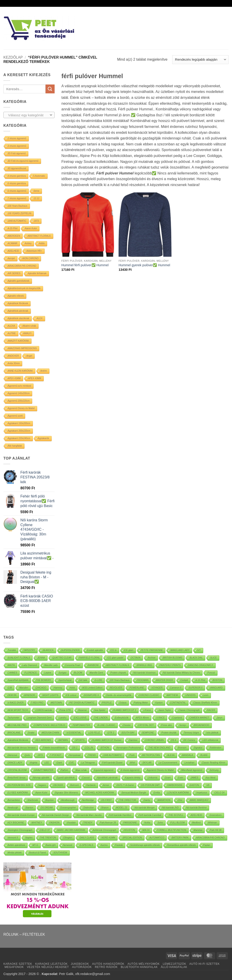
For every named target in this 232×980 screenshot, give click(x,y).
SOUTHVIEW (60, 853)
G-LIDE (98, 680)
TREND (92, 755)
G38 (10, 688)
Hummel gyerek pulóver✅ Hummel (144, 265)
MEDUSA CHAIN (51, 733)
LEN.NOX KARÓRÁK (178, 793)
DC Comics (190, 740)
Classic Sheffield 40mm (205, 703)
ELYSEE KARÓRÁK (18, 793)
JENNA (41, 658)
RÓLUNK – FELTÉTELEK (24, 934)
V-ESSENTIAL (74, 733)
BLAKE (204, 755)
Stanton (29, 808)
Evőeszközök (122, 718)
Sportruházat (65, 680)
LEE (47, 763)
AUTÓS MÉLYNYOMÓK (144, 964)
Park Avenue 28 (108, 823)
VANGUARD (216, 688)
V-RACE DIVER (16, 703)
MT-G (35, 845)
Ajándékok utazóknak (18, 318)
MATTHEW (172, 695)
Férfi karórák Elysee (112, 763)
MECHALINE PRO (17, 725)
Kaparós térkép (133, 778)
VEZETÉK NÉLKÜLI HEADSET (48, 967)
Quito (27, 755)
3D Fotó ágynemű (17, 153)
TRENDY (88, 823)
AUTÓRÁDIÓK (82, 967)
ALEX (40, 318)
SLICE (214, 658)
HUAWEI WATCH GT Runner (107, 740)
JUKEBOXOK (80, 964)
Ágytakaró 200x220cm (19, 431)
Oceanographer (68, 808)
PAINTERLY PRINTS (170, 665)
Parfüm (65, 770)
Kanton (159, 703)
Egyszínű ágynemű (104, 770)
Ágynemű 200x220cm (19, 401)
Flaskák (119, 845)
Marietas (198, 830)
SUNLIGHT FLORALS (19, 658)
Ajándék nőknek (16, 296)
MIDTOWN (56, 703)
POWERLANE (137, 688)
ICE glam (129, 650)
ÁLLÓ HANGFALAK (174, 967)
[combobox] (29, 115)
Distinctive (89, 808)
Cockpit (184, 680)
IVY (199, 650)
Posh (132, 755)
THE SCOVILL (176, 815)
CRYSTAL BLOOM (17, 770)
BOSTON (217, 680)
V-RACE (161, 718)
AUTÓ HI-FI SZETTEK (205, 964)
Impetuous (202, 793)
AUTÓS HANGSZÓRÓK (108, 964)
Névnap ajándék (41, 778)
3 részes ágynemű (17, 146)
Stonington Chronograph (20, 830)
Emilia (157, 793)
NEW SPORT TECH (18, 710)
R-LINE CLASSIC (106, 725)
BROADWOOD (202, 725)
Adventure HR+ (34, 251)
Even (181, 778)
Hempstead (75, 755)
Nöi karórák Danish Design (56, 815)
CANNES (12, 673)
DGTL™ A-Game (125, 785)
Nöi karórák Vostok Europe (21, 815)
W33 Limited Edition (93, 688)
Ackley (28, 243)
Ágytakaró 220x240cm (19, 438)
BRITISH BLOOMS (173, 658)
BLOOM (78, 673)
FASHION (55, 823)
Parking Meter (141, 703)
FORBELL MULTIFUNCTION (172, 830)
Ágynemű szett (15, 416)
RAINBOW (93, 665)
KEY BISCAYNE (16, 823)
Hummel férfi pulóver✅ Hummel (85, 265)
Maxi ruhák (81, 770)
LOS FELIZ (94, 733)
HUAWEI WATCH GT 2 (125, 710)
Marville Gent (96, 673)
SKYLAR (147, 763)
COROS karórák (44, 710)
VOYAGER (157, 688)
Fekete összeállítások (54, 748)
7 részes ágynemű (17, 198)
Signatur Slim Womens (67, 793)
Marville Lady (51, 665)
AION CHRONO (31, 258)
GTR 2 (111, 733)
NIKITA (11, 665)
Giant (59, 763)
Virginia (33, 763)
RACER (211, 710)
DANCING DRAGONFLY (201, 665)
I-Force (147, 710)
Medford (197, 823)
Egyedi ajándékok (66, 778)
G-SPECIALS (87, 845)
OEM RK (12, 695)
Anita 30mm (14, 363)
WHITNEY (37, 823)
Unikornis (153, 778)
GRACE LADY (15, 763)
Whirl (133, 763)
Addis (42, 243)
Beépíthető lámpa (17, 778)
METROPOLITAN (151, 755)
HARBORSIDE (175, 785)
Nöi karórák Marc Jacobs (89, 815)
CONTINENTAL (178, 703)
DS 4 (174, 740)
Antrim (44, 371)
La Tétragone (88, 763)
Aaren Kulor (31, 228)
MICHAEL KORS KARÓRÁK (100, 793)
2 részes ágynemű (17, 138)
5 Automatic (39, 176)
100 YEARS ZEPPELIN (19, 213)
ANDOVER (13, 356)
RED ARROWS (43, 740)
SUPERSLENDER (70, 650)
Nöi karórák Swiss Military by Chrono (182, 673)
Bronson (182, 748)
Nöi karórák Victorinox (145, 673)
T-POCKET (56, 755)
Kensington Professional (129, 748)
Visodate (71, 823)
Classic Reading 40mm (214, 763)
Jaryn (220, 718)
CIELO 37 (45, 830)
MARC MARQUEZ (199, 800)
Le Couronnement (168, 763)
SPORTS (80, 740)
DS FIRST (107, 800)
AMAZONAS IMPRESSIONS (22, 348)
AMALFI (27, 333)
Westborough (68, 800)
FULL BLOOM (178, 823)
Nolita (147, 823)
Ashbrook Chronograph (105, 830)
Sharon (105, 808)
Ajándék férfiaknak (37, 273)
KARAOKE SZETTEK (18, 964)
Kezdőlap (13, 57)
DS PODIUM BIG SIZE (19, 785)
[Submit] (50, 89)
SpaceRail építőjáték (18, 680)
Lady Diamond (29, 665)
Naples (29, 838)
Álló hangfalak (15, 446)
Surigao (63, 673)
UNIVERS (191, 695)
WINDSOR (29, 695)
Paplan (207, 845)
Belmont (75, 785)
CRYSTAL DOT (146, 725)
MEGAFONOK (14, 967)
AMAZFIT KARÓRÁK (18, 341)
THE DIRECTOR (128, 800)
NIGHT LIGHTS (51, 695)
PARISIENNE (130, 823)
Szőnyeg (214, 770)
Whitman (212, 823)
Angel (29, 356)
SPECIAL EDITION (132, 838)
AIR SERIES (14, 273)
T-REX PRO (37, 703)
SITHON (105, 748)
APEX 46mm (142, 718)
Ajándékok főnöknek (18, 303)
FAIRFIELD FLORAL (89, 658)
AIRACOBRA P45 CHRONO (22, 266)
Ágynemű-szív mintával (19, 386)
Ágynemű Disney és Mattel (21, 408)
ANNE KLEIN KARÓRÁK (20, 371)
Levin (206, 695)
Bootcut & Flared (38, 853)
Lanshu (63, 718)
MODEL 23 (122, 808)
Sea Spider (100, 710)
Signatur (198, 748)
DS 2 (75, 748)
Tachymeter (14, 718)
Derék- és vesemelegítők (119, 695)
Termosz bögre (191, 733)
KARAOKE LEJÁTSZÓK (52, 964)
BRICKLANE (14, 733)
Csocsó (86, 778)
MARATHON (164, 800)
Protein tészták (169, 733)
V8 (208, 785)
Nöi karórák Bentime (197, 808)
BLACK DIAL (196, 658)
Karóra (104, 845)
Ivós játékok (212, 733)
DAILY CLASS (87, 838)
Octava (123, 703)
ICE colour (71, 695)
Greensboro (216, 815)
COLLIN (89, 748)
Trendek (12, 650)
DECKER (58, 785)
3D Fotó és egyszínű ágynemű (23, 161)
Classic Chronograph (189, 710)
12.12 (37, 198)
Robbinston (216, 748)
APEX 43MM (35, 378)
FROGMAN (143, 680)
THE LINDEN (101, 718)
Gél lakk (83, 680)
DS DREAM (47, 808)
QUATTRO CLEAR (62, 658)
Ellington (68, 838)
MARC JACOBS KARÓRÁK (71, 830)
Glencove (12, 755)
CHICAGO (41, 688)
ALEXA (11, 326)
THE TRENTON (48, 838)
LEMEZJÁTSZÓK (175, 964)
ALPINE (12, 333)
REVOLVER (116, 688)
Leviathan (190, 763)
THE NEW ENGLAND (160, 748)
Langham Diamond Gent (39, 718)
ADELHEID (13, 251)
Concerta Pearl (73, 665)
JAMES (195, 778)
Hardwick (91, 785)
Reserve (83, 710)
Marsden (24, 688)
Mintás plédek (15, 853)
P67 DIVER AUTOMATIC (82, 703)
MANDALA (188, 755)
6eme (37, 191)
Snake (31, 733)
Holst (72, 688)
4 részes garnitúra (17, 176)
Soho (160, 823)
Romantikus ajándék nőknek (181, 845)
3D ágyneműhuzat (17, 168)
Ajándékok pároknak (18, 311)
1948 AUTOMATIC (17, 221)
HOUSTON (129, 830)
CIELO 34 (220, 793)
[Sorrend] (200, 60)
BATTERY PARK (180, 838)
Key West (211, 778)
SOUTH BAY (128, 733)
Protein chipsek (118, 673)
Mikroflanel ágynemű (192, 770)
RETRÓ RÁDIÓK (106, 967)
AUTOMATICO (157, 838)
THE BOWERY (44, 680)
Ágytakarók (43, 438)
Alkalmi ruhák (29, 326)
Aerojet (11, 258)
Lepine (48, 673)
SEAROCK (48, 650)
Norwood (68, 845)
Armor (106, 785)
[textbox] (28, 115)
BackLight (51, 845)
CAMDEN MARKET (199, 718)
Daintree (133, 740)
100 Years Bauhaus (18, 206)
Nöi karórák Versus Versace (22, 748)
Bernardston (14, 800)
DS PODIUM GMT (151, 785)
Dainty (147, 800)
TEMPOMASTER (81, 725)
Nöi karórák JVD (170, 808)
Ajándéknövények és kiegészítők (24, 288)
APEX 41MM (14, 378)
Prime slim (167, 725)
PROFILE (107, 703)
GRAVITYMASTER (44, 770)
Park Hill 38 (216, 830)
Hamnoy (58, 688)
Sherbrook (33, 800)
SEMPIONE (148, 733)
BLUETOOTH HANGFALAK (139, 967)
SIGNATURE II (91, 695)
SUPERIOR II (196, 688)
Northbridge (88, 800)
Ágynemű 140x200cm (19, 393)
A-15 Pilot (13, 228)
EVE (72, 763)
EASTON (195, 785)
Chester (127, 725)
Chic (180, 800)
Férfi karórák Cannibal (150, 815)
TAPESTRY (29, 650)
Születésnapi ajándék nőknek (145, 845)
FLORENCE (31, 673)
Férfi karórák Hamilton (120, 815)
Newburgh (13, 808)
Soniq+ (183, 725)
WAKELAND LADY (180, 650)
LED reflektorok (210, 740)
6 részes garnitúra (17, 183)
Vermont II (13, 838)
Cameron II (176, 688)
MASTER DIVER (164, 680)
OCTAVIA (136, 658)
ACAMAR (13, 243)
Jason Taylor (165, 710)
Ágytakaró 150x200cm (19, 423)
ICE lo (113, 650)
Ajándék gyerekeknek (19, 281)
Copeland (177, 718)
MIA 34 (146, 830)
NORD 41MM (108, 838)
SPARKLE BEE (144, 665)
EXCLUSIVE (80, 718)
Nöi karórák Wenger (145, 808)
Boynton (50, 800)
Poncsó (211, 673)
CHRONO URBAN (154, 740)
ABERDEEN (14, 236)
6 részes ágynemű (17, 191)
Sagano (42, 785)
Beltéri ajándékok (16, 845)
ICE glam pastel (115, 658)
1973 (36, 221)
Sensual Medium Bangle (134, 793)
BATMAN (63, 740)
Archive (152, 658)
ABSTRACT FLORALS (39, 236)
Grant (168, 778)
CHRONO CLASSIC (149, 695)
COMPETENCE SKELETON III (50, 725)
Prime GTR (65, 710)
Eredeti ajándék (95, 650)
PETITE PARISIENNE (152, 650)
